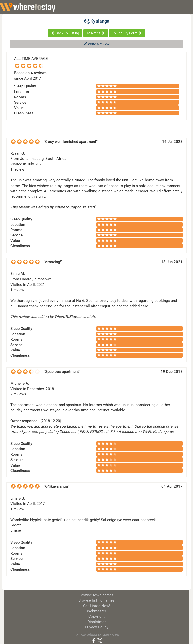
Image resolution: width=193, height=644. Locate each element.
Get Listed (97, 606)
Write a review (97, 44)
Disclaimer (96, 622)
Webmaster (96, 611)
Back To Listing (65, 33)
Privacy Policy (97, 627)
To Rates (96, 33)
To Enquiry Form (127, 33)
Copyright (96, 616)
